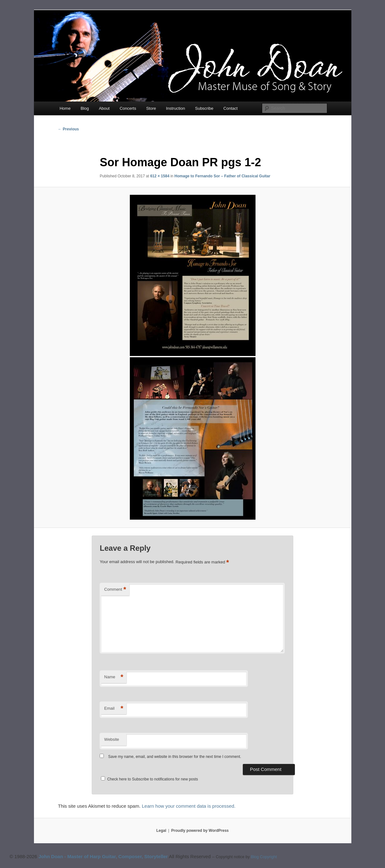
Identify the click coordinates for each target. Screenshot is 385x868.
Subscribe (204, 108)
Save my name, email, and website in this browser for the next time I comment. (175, 757)
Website (112, 739)
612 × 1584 (160, 176)
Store (151, 108)
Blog (85, 108)
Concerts (128, 108)
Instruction (176, 108)
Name (114, 677)
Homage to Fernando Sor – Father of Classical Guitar (222, 176)
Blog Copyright (264, 857)
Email (114, 709)
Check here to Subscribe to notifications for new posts (149, 779)
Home (65, 108)
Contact (231, 108)
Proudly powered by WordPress (200, 831)
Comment (115, 590)
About (104, 108)
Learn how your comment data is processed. (189, 806)
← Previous (69, 129)
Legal (161, 831)
